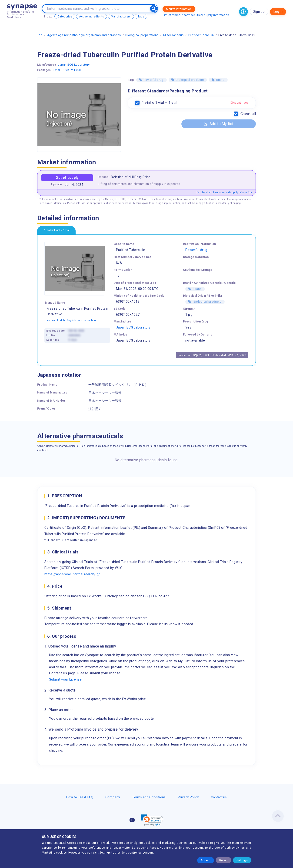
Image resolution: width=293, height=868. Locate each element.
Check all (248, 114)
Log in (278, 12)
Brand (220, 80)
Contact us (219, 797)
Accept (206, 860)
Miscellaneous (173, 35)
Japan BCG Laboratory (74, 65)
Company (113, 797)
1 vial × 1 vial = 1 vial (67, 70)
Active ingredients (92, 17)
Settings (242, 860)
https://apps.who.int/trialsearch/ (70, 574)
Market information (179, 9)
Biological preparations (142, 35)
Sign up (259, 12)
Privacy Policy (188, 797)
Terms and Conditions (149, 797)
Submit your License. (66, 679)
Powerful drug (154, 80)
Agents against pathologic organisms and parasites (84, 35)
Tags (141, 17)
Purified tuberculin (201, 35)
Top (40, 35)
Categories (65, 17)
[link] (152, 820)
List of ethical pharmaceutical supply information (196, 15)
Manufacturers (121, 17)
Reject (223, 860)
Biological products (190, 80)
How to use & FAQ (80, 797)
